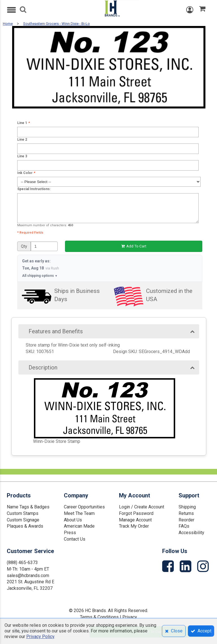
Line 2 (22, 140)
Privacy (130, 617)
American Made (79, 526)
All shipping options (40, 276)
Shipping (187, 507)
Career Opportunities (84, 507)
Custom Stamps (23, 513)
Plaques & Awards (25, 526)
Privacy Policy (40, 637)
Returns (186, 513)
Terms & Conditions (99, 617)
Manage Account (135, 520)
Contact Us (75, 539)
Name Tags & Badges (28, 507)
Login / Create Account (142, 507)
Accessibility (191, 533)
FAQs (184, 526)
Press (70, 533)
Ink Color (26, 173)
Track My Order (134, 526)
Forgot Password (136, 513)
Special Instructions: (34, 189)
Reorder (186, 520)
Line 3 (22, 156)
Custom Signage (23, 520)
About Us (73, 520)
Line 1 (23, 123)
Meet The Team (79, 513)
